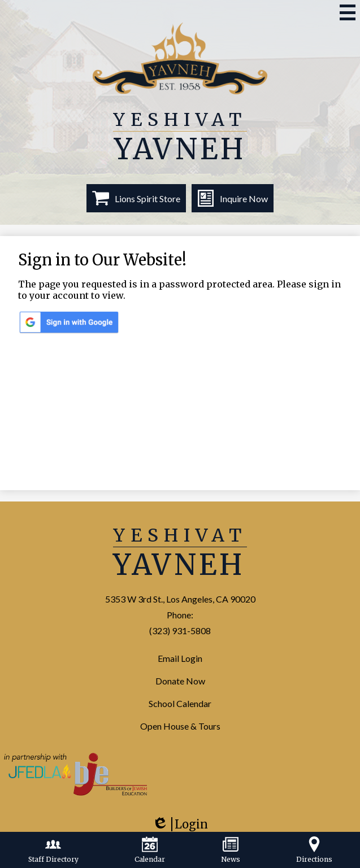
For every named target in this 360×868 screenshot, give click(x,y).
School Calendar (180, 703)
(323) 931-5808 (180, 631)
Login (180, 828)
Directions (314, 850)
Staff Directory (53, 850)
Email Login (180, 658)
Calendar (150, 850)
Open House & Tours (180, 726)
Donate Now (180, 681)
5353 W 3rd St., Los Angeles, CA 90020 (180, 599)
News (231, 850)
